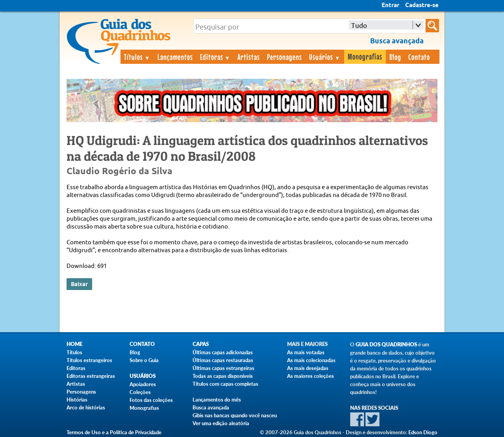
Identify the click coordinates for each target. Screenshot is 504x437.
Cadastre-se (422, 6)
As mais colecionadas (311, 360)
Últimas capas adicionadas (223, 352)
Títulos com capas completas (225, 384)
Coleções (140, 392)
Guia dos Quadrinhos (386, 345)
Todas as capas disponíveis (223, 376)
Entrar (390, 6)
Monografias (365, 56)
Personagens (284, 57)
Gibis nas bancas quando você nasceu (235, 415)
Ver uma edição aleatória (221, 423)
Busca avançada (211, 407)
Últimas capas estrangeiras (223, 368)
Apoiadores (143, 384)
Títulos (137, 57)
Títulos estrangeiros (89, 360)
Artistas (249, 57)
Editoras (215, 57)
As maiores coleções (310, 376)
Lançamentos (175, 57)
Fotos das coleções (151, 400)
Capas (201, 344)
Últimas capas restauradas (223, 360)
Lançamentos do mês (217, 400)
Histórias (77, 400)
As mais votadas (306, 352)
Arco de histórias (86, 407)
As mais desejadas (308, 368)
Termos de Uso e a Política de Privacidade (114, 432)
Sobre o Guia (144, 360)
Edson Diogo (423, 432)
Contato (419, 57)
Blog (395, 57)
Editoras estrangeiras (91, 376)
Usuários (325, 57)
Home (74, 344)
